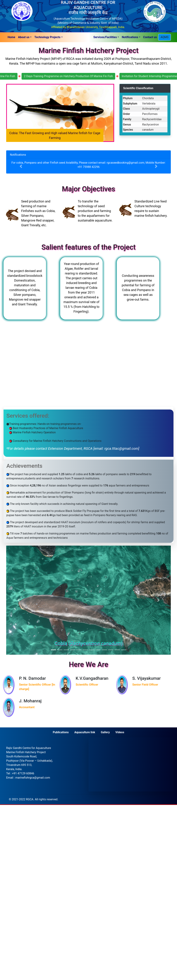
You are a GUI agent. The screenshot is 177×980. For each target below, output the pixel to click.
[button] (25, 37)
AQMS (165, 37)
